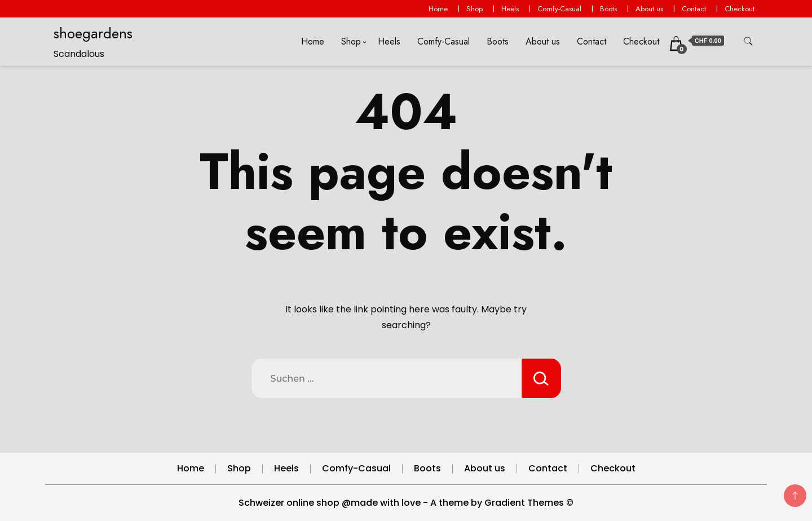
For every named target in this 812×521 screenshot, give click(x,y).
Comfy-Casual (559, 9)
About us (649, 9)
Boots (608, 9)
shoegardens (93, 33)
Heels (510, 9)
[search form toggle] (748, 41)
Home (438, 9)
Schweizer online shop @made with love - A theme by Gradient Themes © (406, 503)
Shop (475, 9)
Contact (694, 9)
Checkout (740, 9)
